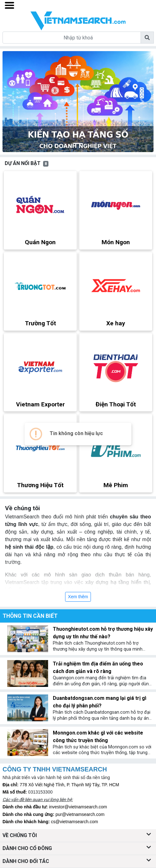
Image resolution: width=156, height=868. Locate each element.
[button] (14, 102)
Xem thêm (78, 597)
